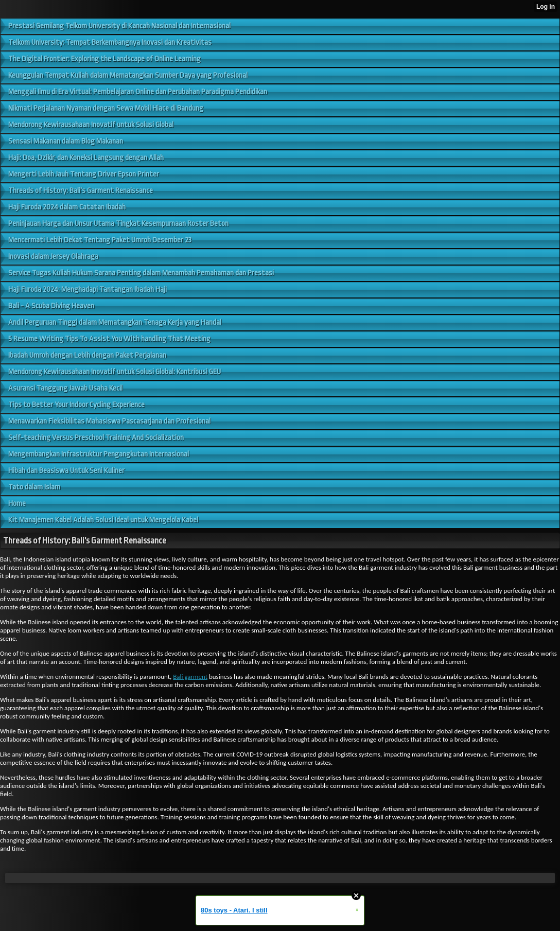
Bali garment (190, 677)
